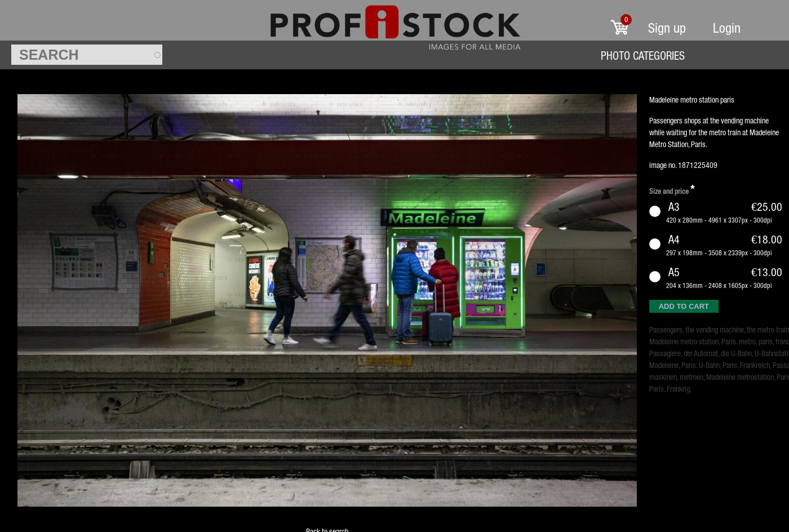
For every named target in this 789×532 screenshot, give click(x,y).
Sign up (667, 28)
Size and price (672, 190)
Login (727, 28)
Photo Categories (643, 56)
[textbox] (87, 55)
